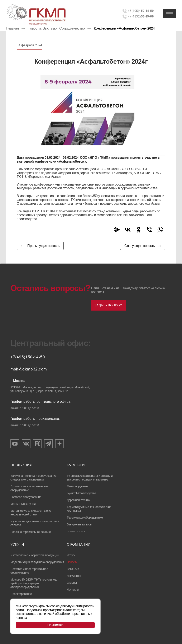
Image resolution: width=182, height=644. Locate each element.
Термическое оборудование (85, 518)
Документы (74, 576)
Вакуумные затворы (80, 524)
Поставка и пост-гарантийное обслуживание (29, 571)
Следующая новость (140, 246)
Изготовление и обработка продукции (35, 555)
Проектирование (21, 594)
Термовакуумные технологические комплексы (89, 509)
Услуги (71, 555)
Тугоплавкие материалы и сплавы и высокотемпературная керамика (90, 478)
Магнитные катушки (23, 504)
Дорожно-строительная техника (31, 532)
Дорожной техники (79, 500)
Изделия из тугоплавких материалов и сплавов (35, 523)
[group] (87, 110)
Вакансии (73, 569)
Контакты (73, 590)
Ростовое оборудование (26, 497)
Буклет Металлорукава (81, 493)
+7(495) (141, 11)
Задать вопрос (108, 305)
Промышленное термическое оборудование (29, 488)
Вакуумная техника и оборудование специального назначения (33, 478)
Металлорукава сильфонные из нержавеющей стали (31, 513)
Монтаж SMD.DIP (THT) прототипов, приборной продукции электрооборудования (34, 583)
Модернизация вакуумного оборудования (37, 562)
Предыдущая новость (43, 246)
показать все (75, 531)
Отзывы (72, 583)
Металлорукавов (77, 486)
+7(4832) (141, 16)
